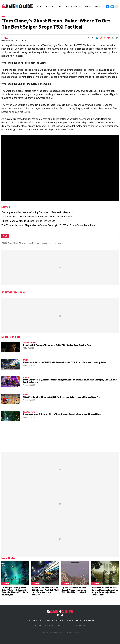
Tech (97, 7)
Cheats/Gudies (73, 7)
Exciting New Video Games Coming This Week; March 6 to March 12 (37, 212)
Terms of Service (64, 625)
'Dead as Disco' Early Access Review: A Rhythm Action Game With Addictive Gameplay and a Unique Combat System (70, 381)
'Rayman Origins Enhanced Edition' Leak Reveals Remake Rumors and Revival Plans (62, 414)
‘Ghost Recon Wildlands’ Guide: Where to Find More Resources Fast (37, 217)
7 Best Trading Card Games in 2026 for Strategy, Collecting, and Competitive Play (62, 397)
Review (26, 377)
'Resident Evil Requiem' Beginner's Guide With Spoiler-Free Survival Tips (57, 345)
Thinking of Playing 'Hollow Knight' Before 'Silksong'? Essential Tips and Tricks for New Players (15, 591)
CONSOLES (31, 621)
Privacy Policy (79, 625)
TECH (79, 621)
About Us (39, 625)
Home (39, 7)
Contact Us (50, 625)
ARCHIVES (89, 621)
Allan (6, 38)
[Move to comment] (117, 38)
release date (29, 412)
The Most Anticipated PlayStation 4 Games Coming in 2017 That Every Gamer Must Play (48, 225)
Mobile (88, 7)
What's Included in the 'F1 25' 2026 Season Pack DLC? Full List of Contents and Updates (64, 362)
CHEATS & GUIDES (30, 343)
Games (4, 16)
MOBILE (69, 621)
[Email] (113, 38)
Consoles (51, 7)
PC (61, 7)
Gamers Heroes (64, 94)
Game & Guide (13, 243)
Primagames (27, 77)
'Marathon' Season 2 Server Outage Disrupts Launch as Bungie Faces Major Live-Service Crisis (105, 591)
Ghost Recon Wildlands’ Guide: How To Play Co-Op (28, 221)
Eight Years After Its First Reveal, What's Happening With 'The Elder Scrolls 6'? (74, 590)
